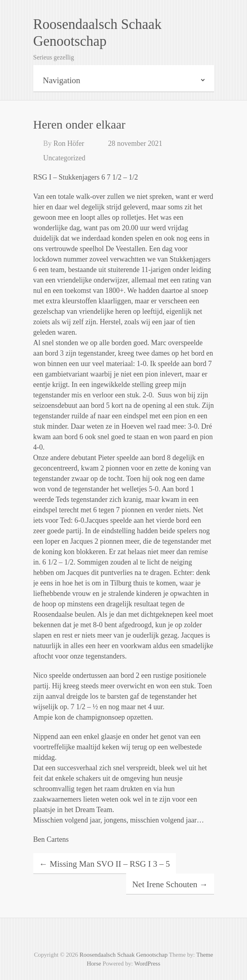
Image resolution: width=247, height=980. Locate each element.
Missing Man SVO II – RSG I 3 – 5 (105, 864)
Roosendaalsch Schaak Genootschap (98, 33)
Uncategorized (64, 158)
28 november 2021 (135, 143)
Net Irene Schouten (170, 884)
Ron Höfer (69, 143)
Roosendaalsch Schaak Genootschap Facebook (124, 936)
